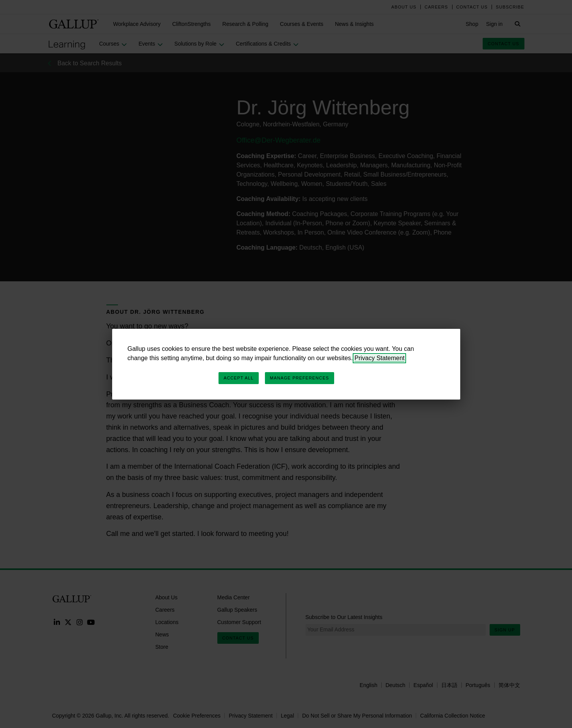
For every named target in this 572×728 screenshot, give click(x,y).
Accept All (238, 378)
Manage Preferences (300, 378)
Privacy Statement (379, 358)
